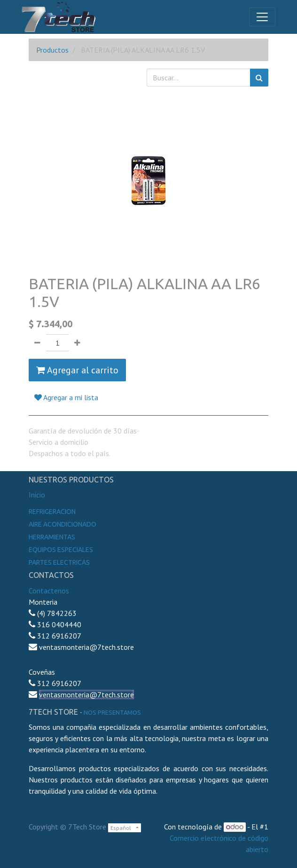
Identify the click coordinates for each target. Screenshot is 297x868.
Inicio (37, 495)
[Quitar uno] (37, 343)
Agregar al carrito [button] (77, 370)
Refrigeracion (52, 512)
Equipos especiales (61, 550)
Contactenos (49, 591)
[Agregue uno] (77, 343)
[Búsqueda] (259, 78)
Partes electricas (59, 562)
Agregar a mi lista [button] (66, 397)
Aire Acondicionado (63, 524)
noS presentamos (112, 712)
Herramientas (52, 537)
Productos (52, 50)
